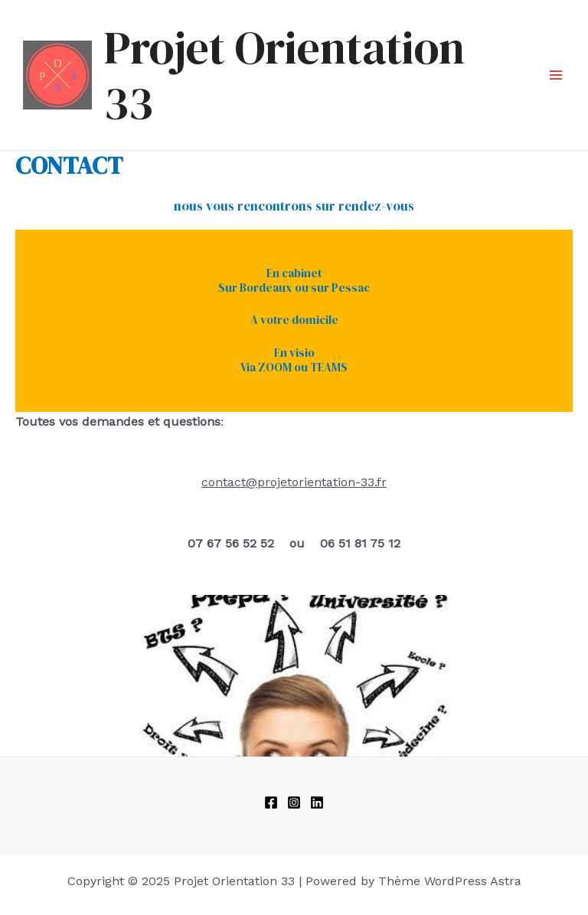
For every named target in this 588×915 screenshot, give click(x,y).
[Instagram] (294, 802)
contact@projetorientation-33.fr (294, 482)
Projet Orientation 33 (284, 75)
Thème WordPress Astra (450, 881)
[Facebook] (271, 802)
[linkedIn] (317, 802)
